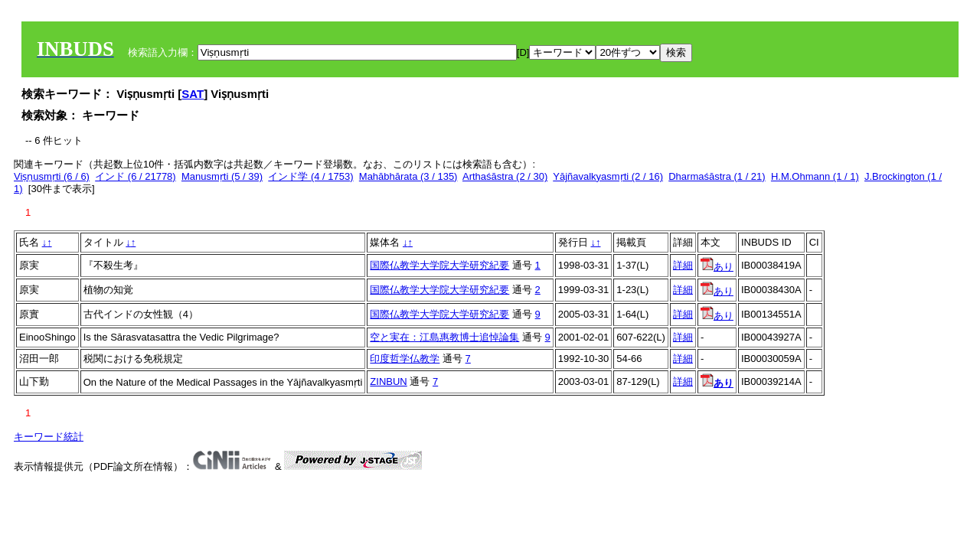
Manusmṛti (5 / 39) (222, 176)
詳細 (683, 265)
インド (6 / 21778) (136, 176)
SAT (193, 94)
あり (717, 267)
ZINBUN (388, 381)
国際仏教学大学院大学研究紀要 (439, 265)
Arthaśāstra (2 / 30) (505, 176)
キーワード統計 (49, 437)
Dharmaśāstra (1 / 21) (717, 176)
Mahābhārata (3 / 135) (408, 176)
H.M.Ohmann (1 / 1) (815, 176)
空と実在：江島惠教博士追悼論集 (444, 337)
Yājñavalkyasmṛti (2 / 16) (608, 176)
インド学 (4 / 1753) (310, 176)
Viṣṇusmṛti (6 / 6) (52, 176)
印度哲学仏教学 (405, 359)
